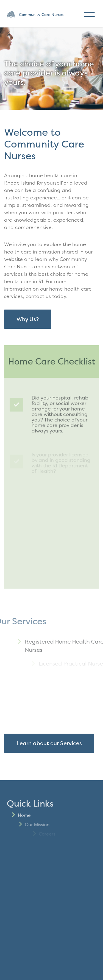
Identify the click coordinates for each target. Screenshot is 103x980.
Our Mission (53, 844)
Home (33, 835)
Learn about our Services (49, 743)
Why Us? (28, 319)
